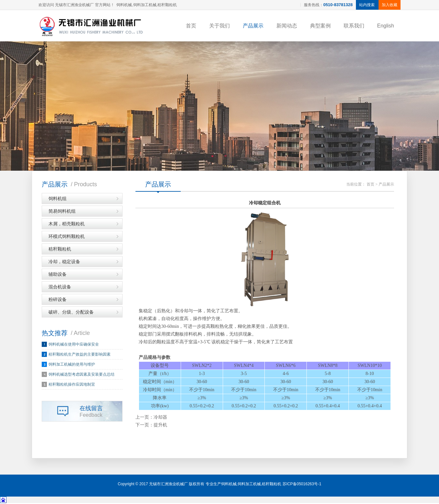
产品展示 (253, 26)
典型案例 (320, 26)
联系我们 (354, 26)
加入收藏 (390, 5)
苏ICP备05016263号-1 (302, 485)
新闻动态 (287, 26)
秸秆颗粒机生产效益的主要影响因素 (80, 355)
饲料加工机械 (249, 485)
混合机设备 (60, 288)
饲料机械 (229, 485)
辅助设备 (58, 275)
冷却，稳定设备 (64, 263)
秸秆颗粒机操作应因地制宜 (72, 385)
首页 (191, 26)
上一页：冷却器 (151, 418)
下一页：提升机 (151, 426)
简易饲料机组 (62, 212)
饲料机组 (58, 199)
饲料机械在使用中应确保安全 (74, 345)
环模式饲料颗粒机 (67, 237)
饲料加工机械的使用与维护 (72, 365)
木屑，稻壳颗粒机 (67, 225)
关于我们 (219, 26)
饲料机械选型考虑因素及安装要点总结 (81, 375)
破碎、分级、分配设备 (71, 313)
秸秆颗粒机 (60, 250)
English (386, 26)
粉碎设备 (58, 300)
